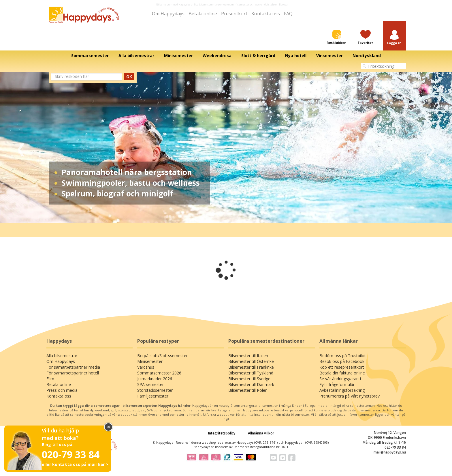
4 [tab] (239, 214)
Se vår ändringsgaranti (340, 379)
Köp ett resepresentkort (342, 367)
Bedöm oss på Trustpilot (343, 356)
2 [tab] (222, 214)
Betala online (203, 14)
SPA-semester (150, 384)
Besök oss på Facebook (342, 361)
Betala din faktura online (342, 373)
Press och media (62, 390)
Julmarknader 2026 (155, 379)
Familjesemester (153, 396)
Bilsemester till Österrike (251, 361)
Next (431, 147)
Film (50, 379)
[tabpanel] (226, 147)
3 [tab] (230, 214)
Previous (21, 147)
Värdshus (146, 367)
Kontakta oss (266, 14)
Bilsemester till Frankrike (251, 367)
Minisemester (150, 361)
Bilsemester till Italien (248, 356)
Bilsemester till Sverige (249, 379)
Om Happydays (168, 14)
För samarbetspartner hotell (73, 373)
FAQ (288, 14)
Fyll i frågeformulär (337, 384)
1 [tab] (213, 214)
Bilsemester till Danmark (251, 384)
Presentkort (234, 14)
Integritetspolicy (222, 433)
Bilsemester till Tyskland (251, 373)
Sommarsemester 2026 (159, 373)
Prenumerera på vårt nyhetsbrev (350, 396)
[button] (394, 38)
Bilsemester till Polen (248, 390)
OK (129, 77)
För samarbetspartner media (73, 367)
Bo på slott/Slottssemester (162, 356)
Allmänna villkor (261, 433)
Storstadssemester (155, 390)
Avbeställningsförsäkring (342, 390)
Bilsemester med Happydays (174, 4)
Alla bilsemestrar (62, 356)
